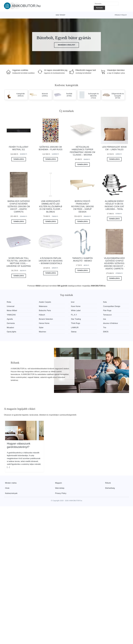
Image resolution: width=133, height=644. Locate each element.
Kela (105, 302)
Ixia (105, 319)
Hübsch (42, 315)
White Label (76, 310)
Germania (11, 323)
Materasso (43, 306)
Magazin (58, 483)
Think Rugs (76, 323)
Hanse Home (44, 323)
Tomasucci (107, 315)
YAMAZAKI (11, 315)
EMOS (106, 332)
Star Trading (76, 319)
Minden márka (11, 483)
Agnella (10, 319)
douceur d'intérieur (111, 323)
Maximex (42, 332)
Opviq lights (11, 332)
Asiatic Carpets (45, 302)
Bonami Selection (46, 319)
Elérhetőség (110, 488)
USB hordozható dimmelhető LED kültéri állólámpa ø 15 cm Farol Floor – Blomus (51, 207)
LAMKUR (75, 328)
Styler (41, 328)
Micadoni (10, 328)
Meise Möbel (12, 310)
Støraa (74, 332)
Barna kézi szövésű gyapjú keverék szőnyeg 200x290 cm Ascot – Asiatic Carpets (19, 207)
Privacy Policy (121, 15)
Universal (11, 306)
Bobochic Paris (45, 310)
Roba (9, 302)
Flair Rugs (107, 310)
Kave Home (76, 306)
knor (73, 302)
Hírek (7, 488)
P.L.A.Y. (74, 315)
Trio (105, 328)
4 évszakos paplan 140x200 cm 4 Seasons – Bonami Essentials (50, 261)
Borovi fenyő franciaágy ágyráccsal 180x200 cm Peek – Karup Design (82, 207)
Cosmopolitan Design (112, 306)
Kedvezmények (11, 493)
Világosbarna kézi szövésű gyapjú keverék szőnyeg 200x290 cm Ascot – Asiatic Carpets (114, 263)
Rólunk (108, 483)
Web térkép (60, 15)
